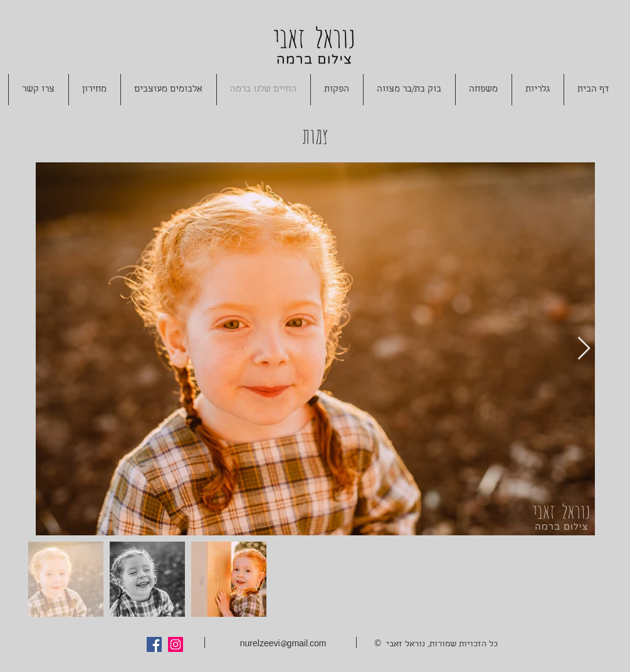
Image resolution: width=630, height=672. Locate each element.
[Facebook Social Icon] (154, 644)
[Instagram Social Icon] (176, 644)
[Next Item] (584, 349)
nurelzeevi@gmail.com (283, 645)
